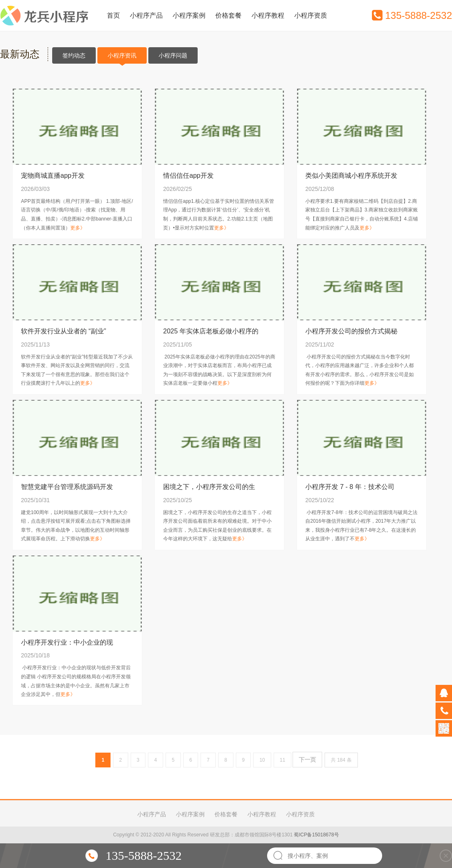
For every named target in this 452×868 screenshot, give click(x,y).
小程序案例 (189, 15)
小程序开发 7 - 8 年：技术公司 (350, 487)
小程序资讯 (122, 58)
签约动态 (74, 55)
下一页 (307, 760)
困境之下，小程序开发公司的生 (209, 487)
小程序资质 (311, 15)
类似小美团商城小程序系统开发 (351, 176)
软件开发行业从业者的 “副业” (63, 331)
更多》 (78, 228)
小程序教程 (268, 15)
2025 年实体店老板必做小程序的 (211, 331)
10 (262, 760)
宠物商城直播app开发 (53, 176)
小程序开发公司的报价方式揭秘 (351, 331)
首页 (113, 15)
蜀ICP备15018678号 (316, 835)
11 (282, 760)
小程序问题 (173, 55)
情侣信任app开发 (188, 176)
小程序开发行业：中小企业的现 (67, 642)
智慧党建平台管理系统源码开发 (67, 487)
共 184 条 (341, 760)
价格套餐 (228, 15)
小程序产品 (146, 15)
